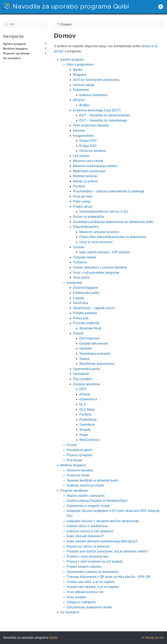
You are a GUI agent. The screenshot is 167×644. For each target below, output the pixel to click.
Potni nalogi (82, 201)
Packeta (79, 186)
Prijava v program (80, 455)
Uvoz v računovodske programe (96, 272)
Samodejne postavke (95, 354)
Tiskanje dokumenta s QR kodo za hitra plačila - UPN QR (109, 577)
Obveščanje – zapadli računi (94, 308)
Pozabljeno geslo (79, 450)
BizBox (85, 105)
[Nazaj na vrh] (153, 638)
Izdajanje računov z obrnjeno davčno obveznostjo (103, 521)
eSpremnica (88, 399)
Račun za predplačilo (89, 217)
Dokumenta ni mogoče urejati (88, 506)
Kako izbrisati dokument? (85, 536)
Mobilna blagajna (15, 49)
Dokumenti (81, 90)
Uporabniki (81, 374)
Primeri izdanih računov (84, 567)
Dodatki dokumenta (94, 343)
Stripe (84, 435)
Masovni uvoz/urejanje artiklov (95, 166)
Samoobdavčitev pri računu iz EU (104, 212)
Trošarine (80, 262)
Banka (78, 70)
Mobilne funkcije (85, 176)
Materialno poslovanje (89, 171)
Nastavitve (74, 283)
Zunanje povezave (87, 384)
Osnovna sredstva (93, 151)
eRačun (79, 100)
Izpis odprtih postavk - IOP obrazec (105, 252)
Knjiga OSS (88, 146)
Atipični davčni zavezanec (86, 495)
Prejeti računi (83, 207)
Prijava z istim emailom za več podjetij (95, 561)
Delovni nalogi (84, 85)
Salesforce (87, 425)
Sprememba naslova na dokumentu (93, 572)
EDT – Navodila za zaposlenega (103, 120)
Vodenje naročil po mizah (85, 485)
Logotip (78, 298)
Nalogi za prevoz (85, 181)
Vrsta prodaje (76, 597)
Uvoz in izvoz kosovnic (96, 242)
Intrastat (79, 130)
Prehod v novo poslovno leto (88, 557)
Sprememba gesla (86, 369)
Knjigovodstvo (83, 135)
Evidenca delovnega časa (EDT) (97, 110)
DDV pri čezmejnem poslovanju (96, 80)
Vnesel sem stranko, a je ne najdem (93, 587)
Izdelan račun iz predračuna (87, 526)
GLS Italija (87, 409)
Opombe (86, 348)
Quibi (54, 638)
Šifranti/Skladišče (86, 227)
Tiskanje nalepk (85, 257)
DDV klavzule (89, 338)
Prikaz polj (81, 318)
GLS (83, 404)
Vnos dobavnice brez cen (85, 592)
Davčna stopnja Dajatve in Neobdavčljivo (97, 501)
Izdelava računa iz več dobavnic (90, 531)
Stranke (79, 247)
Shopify (85, 430)
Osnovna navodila (80, 470)
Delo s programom (80, 64)
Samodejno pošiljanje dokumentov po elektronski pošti (113, 222)
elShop (85, 394)
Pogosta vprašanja (16, 53)
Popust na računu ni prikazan (88, 546)
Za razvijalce (12, 58)
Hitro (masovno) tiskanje (91, 125)
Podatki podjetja (85, 313)
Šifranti (78, 333)
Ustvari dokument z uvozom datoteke (100, 267)
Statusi (84, 359)
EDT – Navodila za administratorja (105, 115)
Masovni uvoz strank (88, 161)
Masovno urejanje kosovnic (99, 232)
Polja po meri (83, 196)
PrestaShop (88, 420)
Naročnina (81, 303)
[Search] (25, 24)
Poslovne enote (78, 475)
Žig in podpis (83, 379)
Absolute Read (90, 328)
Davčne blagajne (85, 288)
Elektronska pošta (86, 293)
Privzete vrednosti (86, 323)
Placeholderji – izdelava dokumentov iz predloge (109, 191)
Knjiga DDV (88, 141)
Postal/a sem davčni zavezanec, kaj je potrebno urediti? (107, 551)
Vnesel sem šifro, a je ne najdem (91, 582)
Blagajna (80, 75)
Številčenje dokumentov (97, 364)
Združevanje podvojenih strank (89, 607)
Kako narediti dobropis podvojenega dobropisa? (102, 541)
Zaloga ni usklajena (81, 602)
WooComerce (89, 440)
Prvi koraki (74, 460)
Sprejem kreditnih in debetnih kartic (93, 480)
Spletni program (14, 44)
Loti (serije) (81, 156)
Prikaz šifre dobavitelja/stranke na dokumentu (113, 237)
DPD (83, 389)
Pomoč (72, 445)
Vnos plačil (81, 278)
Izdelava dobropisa (93, 95)
